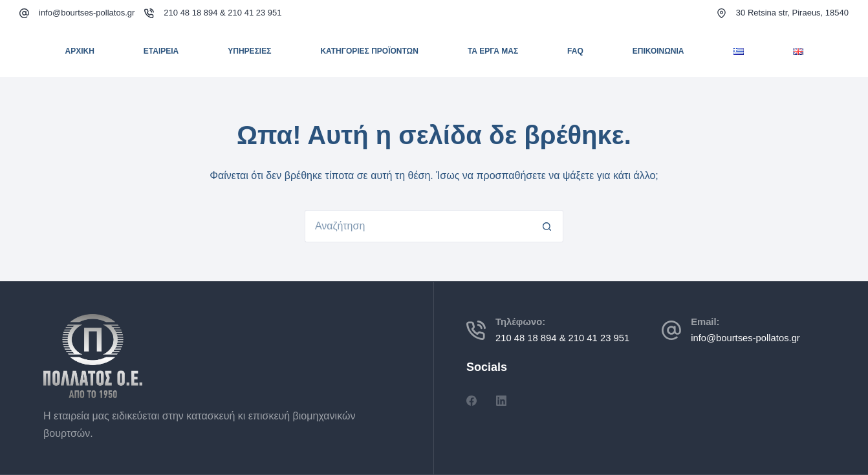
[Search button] (547, 226)
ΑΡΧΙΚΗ (79, 51)
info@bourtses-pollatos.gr (87, 13)
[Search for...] (418, 226)
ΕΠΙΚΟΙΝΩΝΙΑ (658, 51)
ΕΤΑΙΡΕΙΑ (161, 51)
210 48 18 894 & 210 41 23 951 (222, 13)
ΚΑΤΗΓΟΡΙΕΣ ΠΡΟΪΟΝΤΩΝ (369, 51)
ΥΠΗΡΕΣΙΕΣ (249, 51)
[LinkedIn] (501, 401)
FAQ (575, 51)
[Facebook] (472, 401)
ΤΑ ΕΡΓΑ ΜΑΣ (493, 51)
